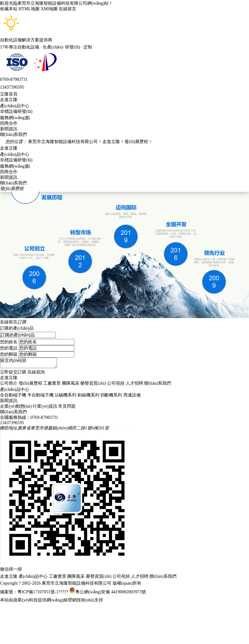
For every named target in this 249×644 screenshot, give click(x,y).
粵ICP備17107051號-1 (38, 592)
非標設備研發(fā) (16, 111)
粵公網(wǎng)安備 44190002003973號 (111, 592)
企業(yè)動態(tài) (16, 406)
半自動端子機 (40, 395)
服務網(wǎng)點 (15, 118)
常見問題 (67, 406)
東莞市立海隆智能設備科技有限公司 (63, 142)
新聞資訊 (9, 129)
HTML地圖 (29, 9)
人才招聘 (134, 383)
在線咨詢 (36, 372)
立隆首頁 (9, 94)
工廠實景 (52, 383)
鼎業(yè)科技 (25, 600)
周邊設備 (132, 395)
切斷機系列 (111, 395)
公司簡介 (9, 383)
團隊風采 (71, 383)
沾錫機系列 (65, 395)
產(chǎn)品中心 (15, 106)
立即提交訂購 (13, 372)
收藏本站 (9, 9)
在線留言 (68, 9)
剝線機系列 (88, 395)
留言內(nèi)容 (28, 363)
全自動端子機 (13, 395)
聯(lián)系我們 (13, 134)
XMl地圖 (49, 9)
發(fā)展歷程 (136, 142)
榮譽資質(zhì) (93, 383)
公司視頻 (116, 383)
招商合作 (9, 123)
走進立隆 (9, 100)
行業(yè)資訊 (45, 406)
